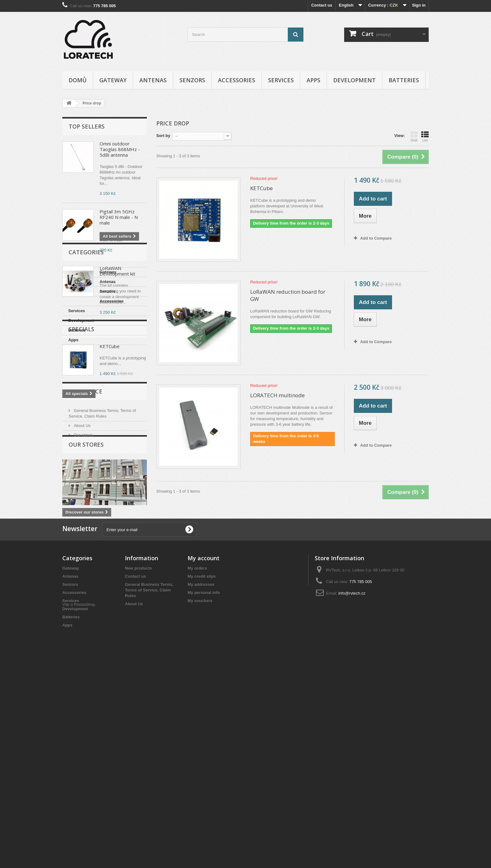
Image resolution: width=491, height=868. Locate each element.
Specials (81, 467)
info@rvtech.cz (352, 791)
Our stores (83, 596)
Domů (78, 80)
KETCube (110, 484)
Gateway (113, 80)
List (425, 136)
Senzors (192, 80)
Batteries (404, 80)
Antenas (153, 80)
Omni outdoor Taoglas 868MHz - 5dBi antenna (120, 149)
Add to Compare (376, 238)
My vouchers (200, 798)
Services (281, 80)
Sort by (163, 136)
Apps (313, 80)
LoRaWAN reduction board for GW (288, 295)
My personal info (204, 790)
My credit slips (202, 774)
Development (354, 80)
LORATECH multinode (277, 395)
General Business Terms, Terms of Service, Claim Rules (149, 788)
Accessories (237, 80)
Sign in (419, 5)
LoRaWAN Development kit (117, 271)
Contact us (322, 5)
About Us (82, 586)
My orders (197, 766)
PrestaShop (85, 834)
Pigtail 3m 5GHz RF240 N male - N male (119, 217)
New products (138, 766)
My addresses (201, 782)
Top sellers (87, 126)
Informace (85, 555)
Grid (414, 136)
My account (204, 756)
